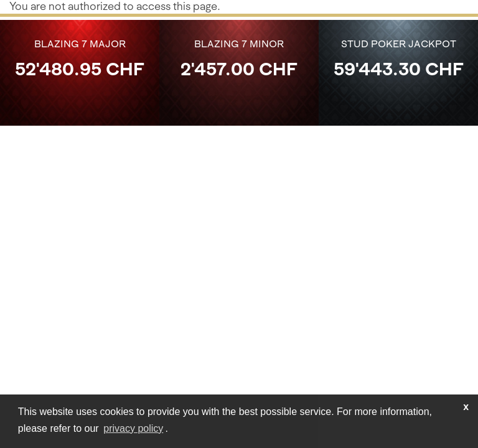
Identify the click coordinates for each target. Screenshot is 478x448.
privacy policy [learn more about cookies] (133, 428)
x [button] (466, 407)
